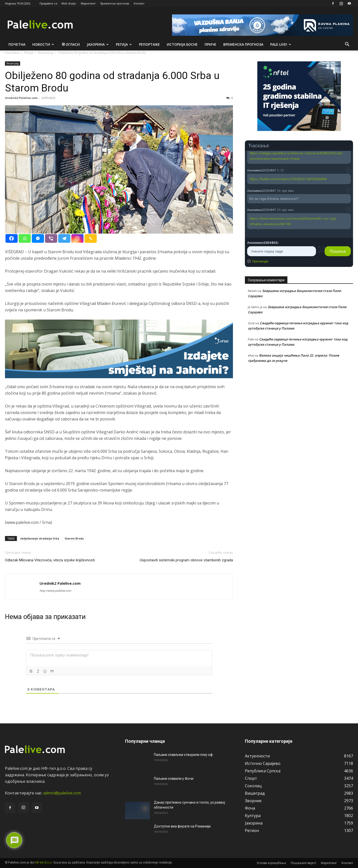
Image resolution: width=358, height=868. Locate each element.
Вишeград (13, 63)
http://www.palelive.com (55, 591)
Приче (210, 44)
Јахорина (98, 44)
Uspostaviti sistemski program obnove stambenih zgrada (186, 560)
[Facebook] (12, 238)
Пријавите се (48, 3)
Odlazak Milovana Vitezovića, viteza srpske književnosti (50, 560)
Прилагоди (260, 261)
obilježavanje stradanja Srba (40, 538)
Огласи (70, 44)
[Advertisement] (299, 412)
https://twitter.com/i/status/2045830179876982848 (288, 179)
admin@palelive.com (62, 793)
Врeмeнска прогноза (243, 44)
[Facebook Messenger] (38, 238)
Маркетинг (88, 3)
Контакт (139, 3)
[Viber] (51, 238)
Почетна (17, 44)
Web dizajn (69, 3)
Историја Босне (182, 44)
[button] (347, 45)
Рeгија (124, 44)
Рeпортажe (149, 44)
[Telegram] (64, 238)
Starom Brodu (74, 538)
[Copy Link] (91, 238)
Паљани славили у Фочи (174, 779)
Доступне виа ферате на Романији (182, 826)
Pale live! (281, 44)
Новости (43, 44)
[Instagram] (77, 238)
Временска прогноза (115, 3)
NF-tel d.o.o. (44, 862)
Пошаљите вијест (303, 863)
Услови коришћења (271, 863)
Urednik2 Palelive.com (21, 98)
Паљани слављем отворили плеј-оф (183, 755)
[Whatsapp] (25, 238)
